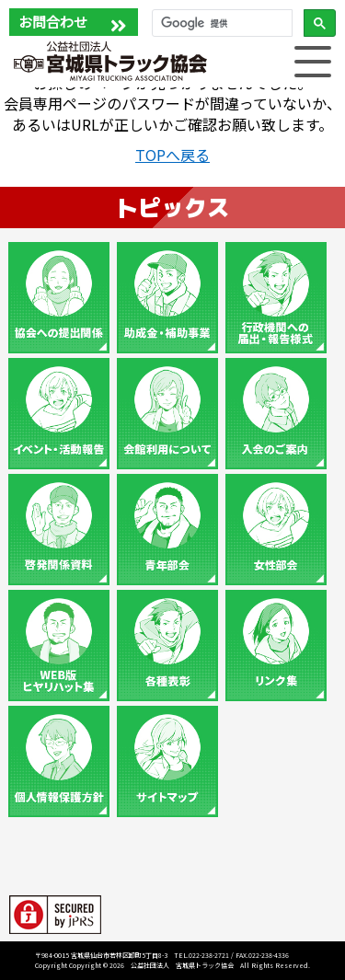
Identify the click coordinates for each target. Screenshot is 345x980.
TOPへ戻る (172, 155)
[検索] (220, 23)
